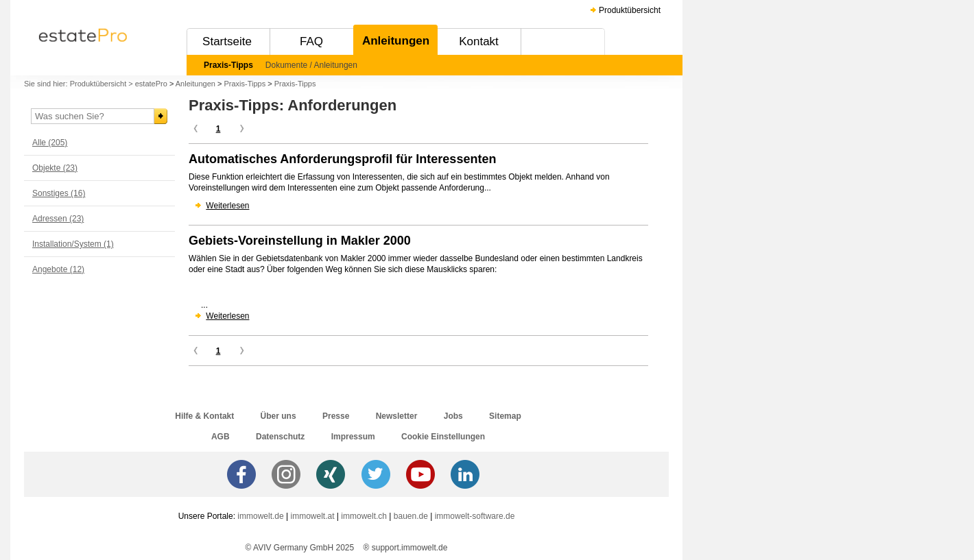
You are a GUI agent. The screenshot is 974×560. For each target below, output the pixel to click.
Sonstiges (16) (59, 193)
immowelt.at (313, 516)
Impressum (353, 437)
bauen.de (411, 516)
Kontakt (479, 41)
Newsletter (397, 416)
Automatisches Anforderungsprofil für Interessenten (342, 159)
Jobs (453, 416)
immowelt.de (260, 516)
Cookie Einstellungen (443, 437)
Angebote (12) (58, 269)
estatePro (151, 84)
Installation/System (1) (73, 244)
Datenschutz (280, 437)
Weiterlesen (227, 206)
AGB (221, 437)
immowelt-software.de (475, 516)
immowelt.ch (364, 516)
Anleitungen (396, 41)
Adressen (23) (58, 219)
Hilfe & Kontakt (204, 416)
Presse (336, 416)
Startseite (227, 41)
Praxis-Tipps (228, 65)
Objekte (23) (55, 168)
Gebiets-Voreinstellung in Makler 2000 (300, 241)
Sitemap (505, 416)
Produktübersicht (630, 10)
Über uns (278, 416)
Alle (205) (50, 143)
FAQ (311, 41)
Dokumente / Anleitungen (311, 65)
